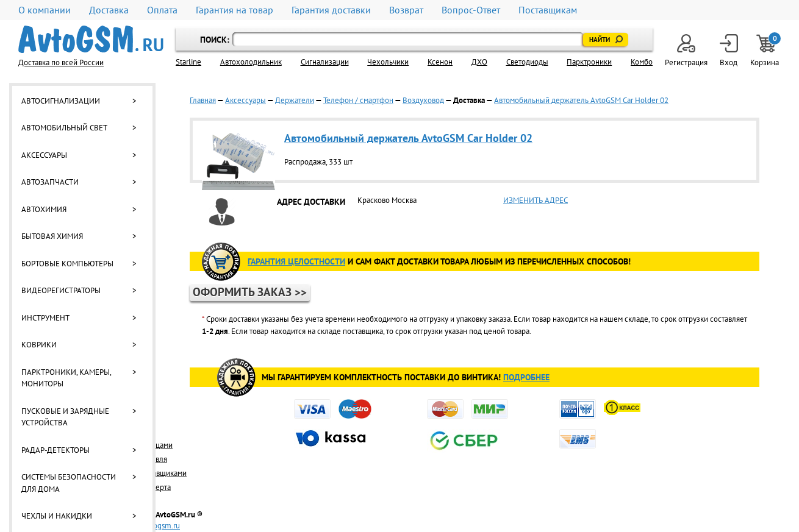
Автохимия (44, 209)
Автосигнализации (61, 101)
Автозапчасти (50, 182)
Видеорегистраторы (61, 290)
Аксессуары (44, 155)
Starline (188, 62)
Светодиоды (527, 62)
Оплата (162, 10)
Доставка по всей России (61, 62)
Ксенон (440, 62)
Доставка (109, 10)
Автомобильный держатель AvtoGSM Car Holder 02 (581, 100)
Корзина (765, 51)
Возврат (406, 10)
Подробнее (526, 377)
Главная (203, 100)
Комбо (642, 62)
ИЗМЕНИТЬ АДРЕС (536, 200)
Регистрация (686, 51)
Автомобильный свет (64, 128)
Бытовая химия (52, 236)
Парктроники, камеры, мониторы (66, 378)
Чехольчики (388, 62)
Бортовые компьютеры (67, 264)
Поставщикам (548, 10)
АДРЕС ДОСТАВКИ (311, 202)
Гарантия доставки (331, 10)
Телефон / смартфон (358, 100)
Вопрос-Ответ (471, 10)
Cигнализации (325, 62)
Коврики (39, 345)
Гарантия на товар (235, 10)
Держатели (295, 100)
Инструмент (45, 318)
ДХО (479, 62)
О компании (45, 10)
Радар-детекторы (56, 450)
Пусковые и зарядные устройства (65, 417)
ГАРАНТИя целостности (296, 261)
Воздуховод (423, 100)
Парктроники (589, 62)
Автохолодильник (251, 62)
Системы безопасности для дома (69, 483)
